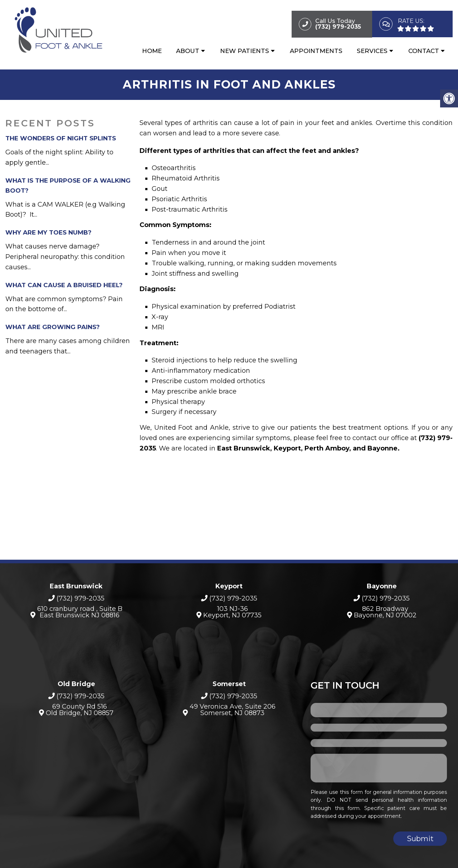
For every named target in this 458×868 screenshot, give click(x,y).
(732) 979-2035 (81, 596)
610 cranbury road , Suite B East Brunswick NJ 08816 (80, 609)
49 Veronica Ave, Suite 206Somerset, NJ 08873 (233, 708)
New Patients (245, 53)
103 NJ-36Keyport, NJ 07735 (232, 609)
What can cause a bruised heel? (64, 283)
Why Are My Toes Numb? (48, 230)
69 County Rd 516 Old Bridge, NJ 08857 (80, 708)
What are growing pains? (53, 325)
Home (152, 53)
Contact (424, 53)
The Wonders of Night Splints (61, 136)
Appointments (316, 53)
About (188, 53)
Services (372, 53)
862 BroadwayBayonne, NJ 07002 (385, 609)
